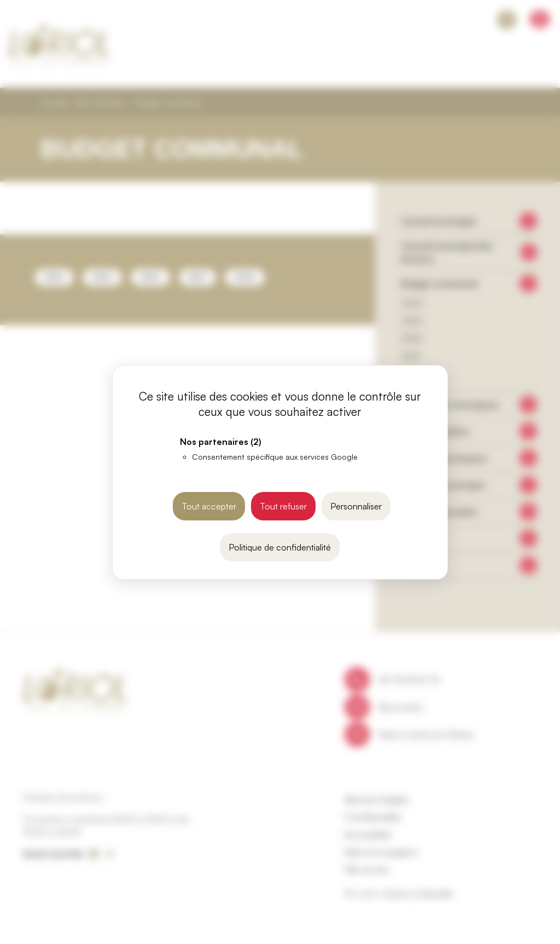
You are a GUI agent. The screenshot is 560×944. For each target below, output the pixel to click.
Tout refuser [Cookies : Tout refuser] (283, 506)
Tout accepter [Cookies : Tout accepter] (209, 506)
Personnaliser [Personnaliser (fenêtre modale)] (356, 506)
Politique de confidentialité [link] (280, 547)
